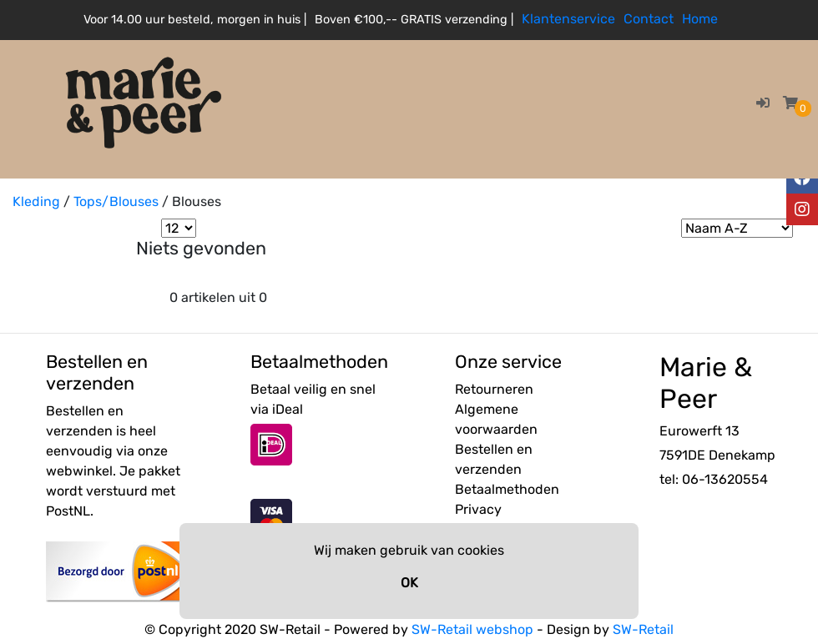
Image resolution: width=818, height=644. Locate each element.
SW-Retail (643, 629)
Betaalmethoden (507, 489)
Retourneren (494, 389)
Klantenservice (568, 19)
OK (409, 583)
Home (700, 19)
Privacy (478, 509)
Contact (649, 19)
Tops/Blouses (116, 201)
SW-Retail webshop (472, 629)
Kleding (36, 201)
